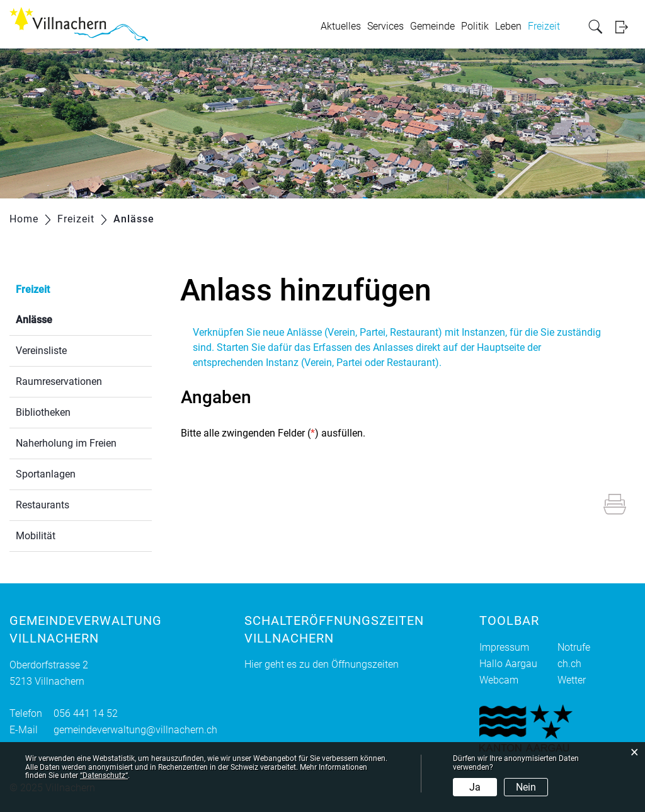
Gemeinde (432, 26)
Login (625, 27)
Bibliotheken (43, 412)
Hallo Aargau (508, 664)
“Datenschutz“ (104, 775)
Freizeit (544, 26)
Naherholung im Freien (66, 443)
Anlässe (64, 318)
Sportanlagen (46, 474)
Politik (475, 26)
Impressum (504, 647)
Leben (508, 26)
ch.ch (569, 664)
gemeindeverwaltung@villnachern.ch (135, 730)
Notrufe (574, 647)
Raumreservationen (59, 381)
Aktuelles (341, 26)
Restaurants (43, 505)
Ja (475, 787)
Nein (526, 787)
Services (385, 26)
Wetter (572, 680)
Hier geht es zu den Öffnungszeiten (322, 664)
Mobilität (36, 536)
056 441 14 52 (86, 713)
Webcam (499, 680)
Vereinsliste (41, 351)
